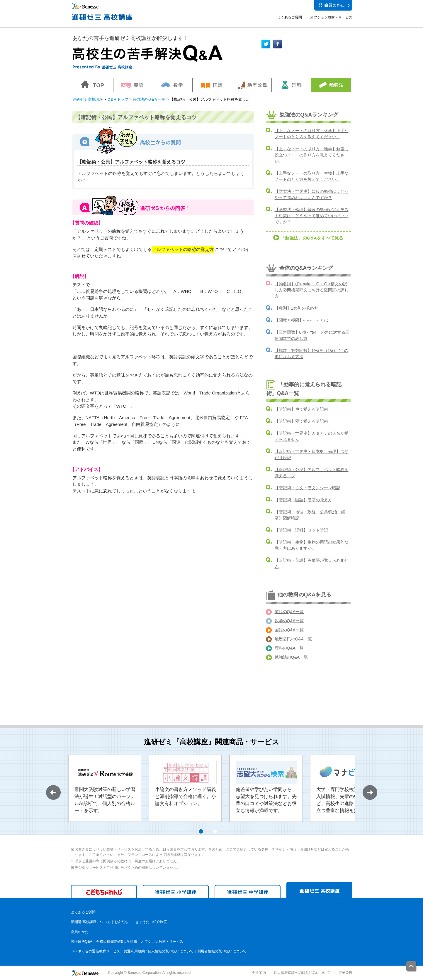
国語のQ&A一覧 (289, 630)
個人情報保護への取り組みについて (302, 973)
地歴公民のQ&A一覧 (293, 639)
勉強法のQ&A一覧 (291, 657)
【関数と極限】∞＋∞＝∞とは (302, 320)
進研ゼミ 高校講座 (319, 890)
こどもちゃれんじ (104, 891)
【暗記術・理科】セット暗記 (301, 530)
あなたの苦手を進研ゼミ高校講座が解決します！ (130, 38)
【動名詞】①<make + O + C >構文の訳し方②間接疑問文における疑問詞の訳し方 (312, 290)
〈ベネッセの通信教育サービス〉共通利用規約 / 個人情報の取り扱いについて (132, 951)
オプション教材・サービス (331, 17)
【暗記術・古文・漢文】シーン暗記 (308, 488)
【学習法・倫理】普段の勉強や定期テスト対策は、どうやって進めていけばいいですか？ (312, 216)
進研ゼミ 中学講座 (248, 891)
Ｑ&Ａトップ (118, 99)
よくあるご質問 (290, 17)
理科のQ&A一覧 (289, 648)
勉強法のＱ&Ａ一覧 (149, 99)
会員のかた (80, 932)
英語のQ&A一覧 (289, 612)
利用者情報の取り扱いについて (222, 951)
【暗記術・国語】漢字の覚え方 (303, 500)
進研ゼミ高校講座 (88, 99)
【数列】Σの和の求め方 (297, 308)
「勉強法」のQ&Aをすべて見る (312, 238)
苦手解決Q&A (82, 942)
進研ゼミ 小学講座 (176, 891)
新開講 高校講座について (91, 922)
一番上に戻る (412, 967)
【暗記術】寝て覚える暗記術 (301, 421)
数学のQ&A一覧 (289, 621)
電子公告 (345, 973)
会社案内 (259, 973)
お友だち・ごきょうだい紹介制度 (141, 922)
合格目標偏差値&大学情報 (117, 942)
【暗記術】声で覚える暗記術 (301, 409)
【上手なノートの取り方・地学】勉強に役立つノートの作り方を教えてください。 (312, 155)
